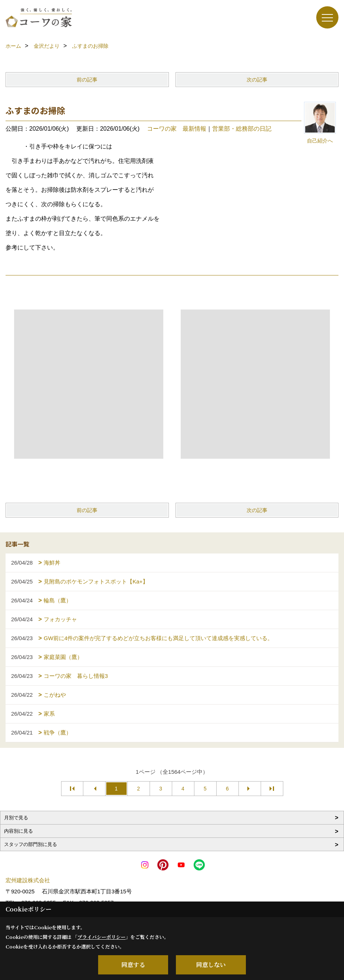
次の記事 (257, 80)
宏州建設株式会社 (28, 880)
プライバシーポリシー (101, 937)
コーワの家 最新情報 (177, 129)
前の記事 (87, 80)
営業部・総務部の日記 (242, 129)
